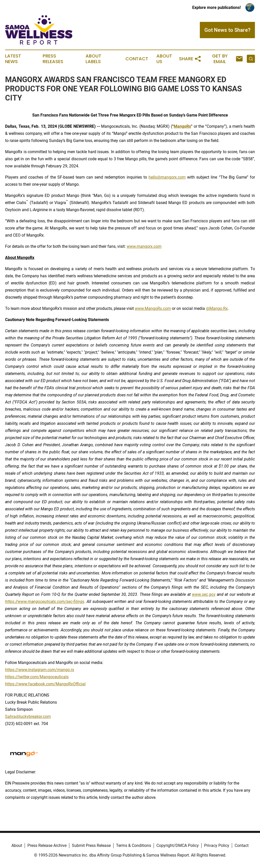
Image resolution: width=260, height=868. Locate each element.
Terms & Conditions (134, 845)
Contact (137, 59)
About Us (164, 59)
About (17, 845)
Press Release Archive (47, 845)
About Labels (93, 59)
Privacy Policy (217, 845)
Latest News (13, 59)
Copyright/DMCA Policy (178, 845)
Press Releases (53, 59)
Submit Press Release (91, 845)
